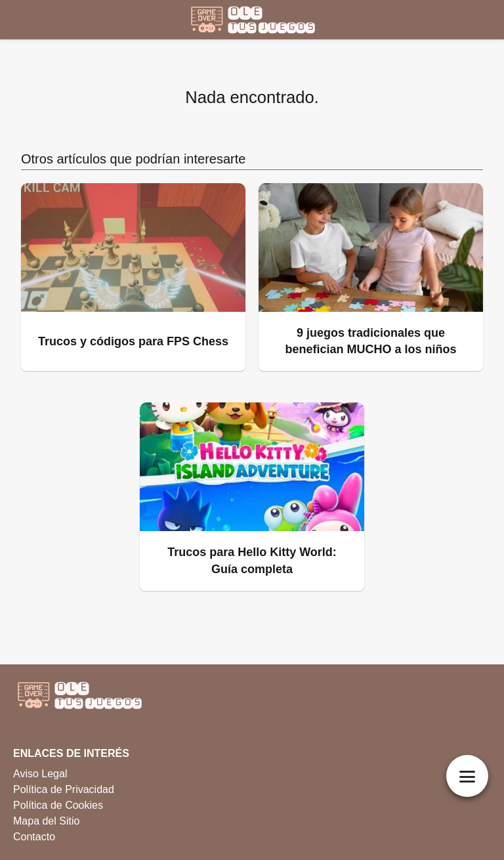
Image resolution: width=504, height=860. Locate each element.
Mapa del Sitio (46, 821)
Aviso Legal (40, 774)
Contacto (34, 837)
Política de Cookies (58, 805)
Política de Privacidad (64, 789)
